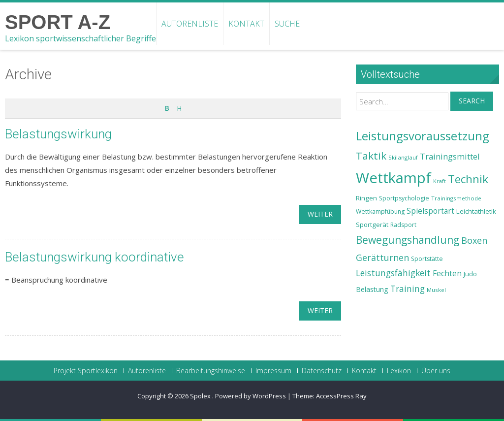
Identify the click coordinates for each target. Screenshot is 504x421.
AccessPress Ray (341, 396)
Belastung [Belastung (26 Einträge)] (372, 289)
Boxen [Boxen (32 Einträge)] (474, 240)
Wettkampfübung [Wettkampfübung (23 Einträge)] (380, 211)
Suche (287, 24)
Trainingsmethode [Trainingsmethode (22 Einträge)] (456, 198)
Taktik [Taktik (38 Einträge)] (371, 156)
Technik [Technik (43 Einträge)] (468, 179)
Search (472, 101)
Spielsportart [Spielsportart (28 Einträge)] (430, 211)
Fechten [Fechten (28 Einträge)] (447, 274)
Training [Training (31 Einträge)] (408, 289)
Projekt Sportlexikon (86, 371)
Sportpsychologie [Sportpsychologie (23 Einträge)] (404, 198)
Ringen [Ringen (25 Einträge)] (366, 198)
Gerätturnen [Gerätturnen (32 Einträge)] (382, 258)
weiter (320, 214)
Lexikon (399, 371)
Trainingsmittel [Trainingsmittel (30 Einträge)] (450, 156)
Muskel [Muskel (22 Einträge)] (436, 290)
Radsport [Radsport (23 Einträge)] (403, 225)
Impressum (273, 371)
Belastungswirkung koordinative (94, 257)
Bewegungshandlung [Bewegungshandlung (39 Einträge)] (408, 240)
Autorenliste (190, 24)
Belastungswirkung (58, 134)
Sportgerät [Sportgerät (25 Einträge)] (372, 225)
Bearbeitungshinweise (211, 371)
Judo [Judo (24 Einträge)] (470, 274)
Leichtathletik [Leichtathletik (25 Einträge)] (476, 211)
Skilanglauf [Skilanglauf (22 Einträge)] (403, 157)
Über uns (436, 371)
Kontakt (246, 24)
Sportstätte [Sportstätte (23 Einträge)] (427, 259)
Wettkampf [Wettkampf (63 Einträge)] (394, 178)
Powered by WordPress (251, 396)
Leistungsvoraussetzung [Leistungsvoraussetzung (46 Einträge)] (423, 136)
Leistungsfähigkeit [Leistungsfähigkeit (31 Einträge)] (393, 273)
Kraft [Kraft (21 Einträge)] (440, 181)
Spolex (201, 396)
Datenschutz (322, 371)
